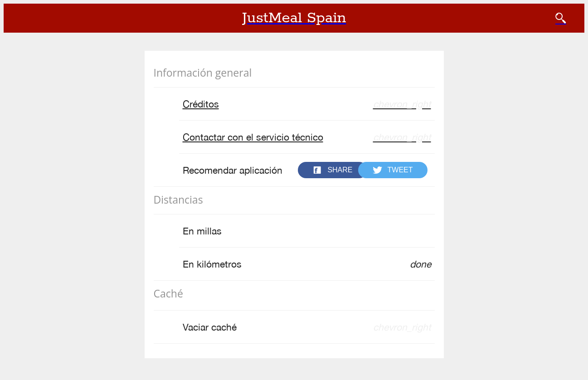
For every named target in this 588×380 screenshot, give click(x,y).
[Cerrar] (18, 18)
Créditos (307, 104)
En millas (202, 231)
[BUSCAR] (561, 18)
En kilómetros (307, 264)
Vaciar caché (307, 327)
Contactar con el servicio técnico (307, 137)
